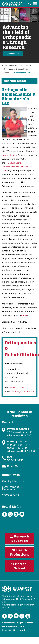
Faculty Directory (13, 481)
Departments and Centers (20, 66)
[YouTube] (28, 616)
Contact (29, 623)
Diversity (7, 630)
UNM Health (19, 630)
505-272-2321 (16, 460)
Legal (20, 623)
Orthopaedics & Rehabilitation (17, 69)
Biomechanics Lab (22, 73)
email (24, 315)
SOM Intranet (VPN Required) (14, 488)
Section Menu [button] (15, 81)
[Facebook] (5, 514)
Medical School (19, 566)
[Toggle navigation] (35, 4)
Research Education (20, 539)
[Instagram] (10, 514)
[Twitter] (16, 616)
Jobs (22, 626)
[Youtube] (22, 514)
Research (8, 73)
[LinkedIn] (16, 514)
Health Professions (20, 552)
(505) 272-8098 (17, 387)
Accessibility (8, 623)
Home (4, 66)
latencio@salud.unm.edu (23, 392)
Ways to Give (11, 495)
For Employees (10, 626)
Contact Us (13, 54)
